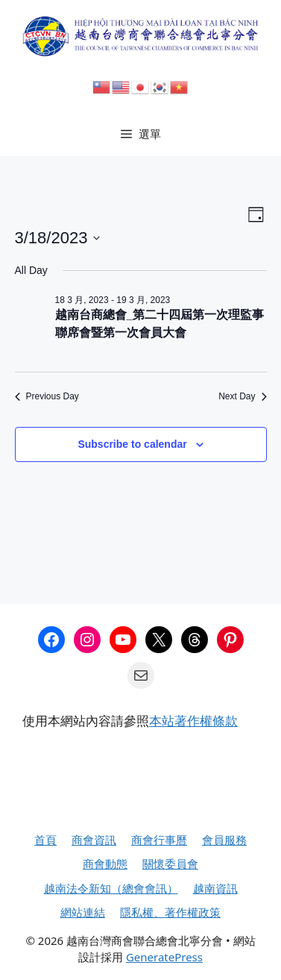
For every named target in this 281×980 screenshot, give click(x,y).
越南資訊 (215, 888)
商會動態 (105, 864)
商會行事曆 (159, 840)
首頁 (45, 840)
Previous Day (47, 396)
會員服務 (224, 840)
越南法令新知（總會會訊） (111, 888)
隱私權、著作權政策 (170, 912)
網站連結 (83, 912)
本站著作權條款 (193, 721)
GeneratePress (164, 957)
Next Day (242, 396)
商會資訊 (94, 840)
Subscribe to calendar (132, 444)
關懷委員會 (170, 864)
